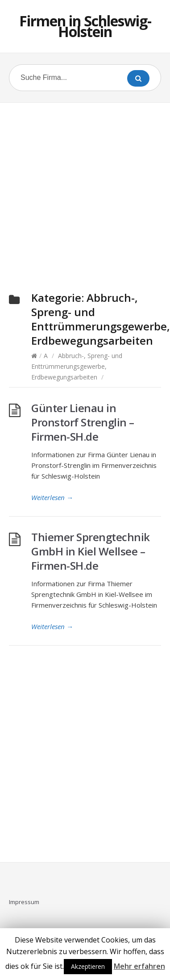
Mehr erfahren (139, 966)
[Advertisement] (85, 186)
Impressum (24, 902)
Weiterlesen (52, 497)
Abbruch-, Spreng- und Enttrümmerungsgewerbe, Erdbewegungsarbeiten (77, 366)
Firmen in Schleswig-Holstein (85, 26)
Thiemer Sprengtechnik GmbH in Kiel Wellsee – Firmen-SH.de (91, 551)
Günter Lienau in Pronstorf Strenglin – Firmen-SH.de (83, 422)
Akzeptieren (88, 966)
